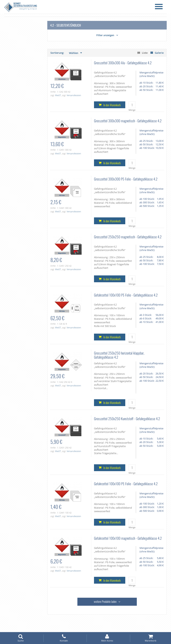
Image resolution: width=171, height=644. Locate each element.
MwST (58, 95)
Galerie (159, 53)
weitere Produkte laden (105, 601)
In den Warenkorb (112, 105)
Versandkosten (74, 95)
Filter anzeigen (105, 35)
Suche (21, 638)
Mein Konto (107, 638)
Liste (145, 53)
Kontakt (64, 638)
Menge (132, 110)
